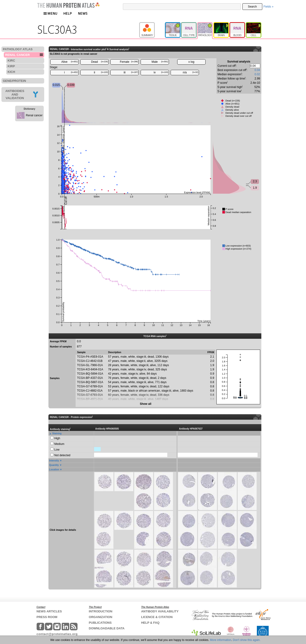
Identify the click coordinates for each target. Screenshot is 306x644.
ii (101, 72)
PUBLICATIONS (100, 623)
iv (161, 72)
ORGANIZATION (101, 617)
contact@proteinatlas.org (57, 634)
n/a (191, 72)
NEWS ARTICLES (49, 611)
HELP (68, 13)
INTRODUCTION (101, 611)
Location (54, 470)
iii (131, 72)
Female (129, 62)
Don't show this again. (247, 640)
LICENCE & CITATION (157, 617)
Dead (100, 62)
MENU (50, 13)
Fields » (268, 7)
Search (252, 7)
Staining (57, 433)
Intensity (54, 461)
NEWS (83, 13)
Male (160, 62)
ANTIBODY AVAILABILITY (160, 611)
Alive (69, 62)
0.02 (257, 74)
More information (221, 640)
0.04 (257, 70)
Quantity (54, 465)
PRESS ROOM (47, 617)
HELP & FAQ (150, 623)
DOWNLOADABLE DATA (107, 628)
